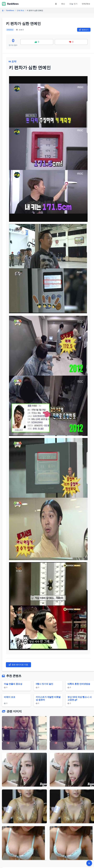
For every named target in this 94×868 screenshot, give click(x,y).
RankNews (10, 10)
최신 (63, 4)
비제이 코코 (10, 697)
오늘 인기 (73, 4)
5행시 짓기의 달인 (44, 684)
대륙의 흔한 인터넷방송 (79, 684)
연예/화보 (86, 4)
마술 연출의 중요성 (13, 684)
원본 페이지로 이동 (18, 665)
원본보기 (84, 30)
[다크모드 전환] (89, 863)
